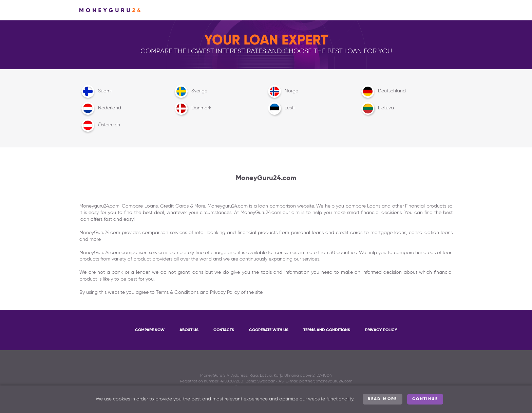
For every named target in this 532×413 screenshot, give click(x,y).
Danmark (192, 108)
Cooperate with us (269, 330)
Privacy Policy (381, 330)
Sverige (190, 91)
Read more (383, 399)
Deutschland (383, 91)
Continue (425, 399)
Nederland (100, 108)
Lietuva (377, 108)
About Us (189, 330)
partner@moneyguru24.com (326, 381)
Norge (282, 91)
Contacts (224, 330)
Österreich (100, 125)
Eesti (280, 108)
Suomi (96, 91)
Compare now (150, 330)
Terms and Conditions (327, 330)
